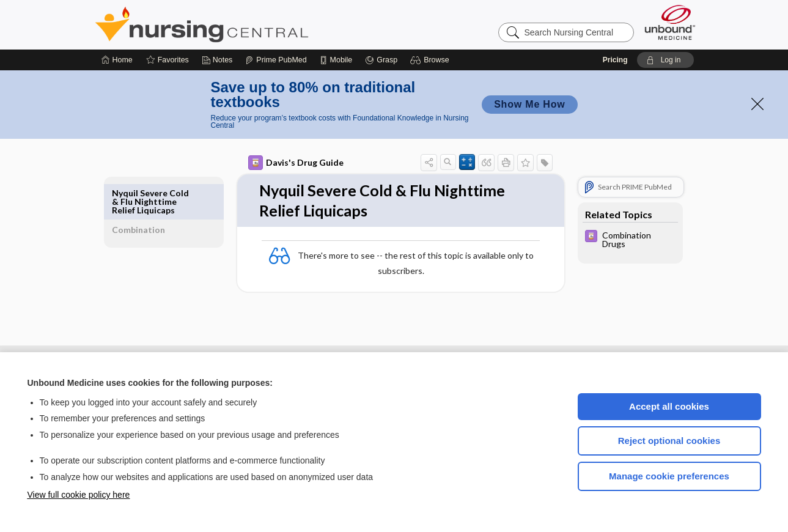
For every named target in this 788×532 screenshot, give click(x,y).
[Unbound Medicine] (670, 22)
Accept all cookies (669, 406)
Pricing (615, 60)
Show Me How (529, 104)
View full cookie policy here (79, 495)
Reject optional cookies (669, 441)
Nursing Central (248, 24)
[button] (431, 60)
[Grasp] (381, 60)
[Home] (117, 60)
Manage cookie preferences (669, 476)
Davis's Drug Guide (282, 163)
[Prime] (276, 60)
